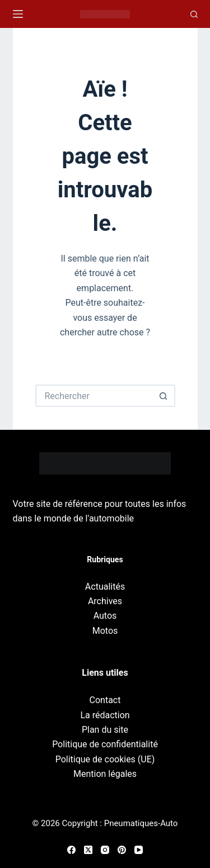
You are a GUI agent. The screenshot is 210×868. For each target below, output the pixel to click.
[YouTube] (139, 850)
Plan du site (105, 730)
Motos (105, 631)
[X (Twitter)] (88, 850)
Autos (105, 616)
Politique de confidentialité (105, 744)
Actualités (105, 587)
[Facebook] (71, 850)
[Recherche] (194, 14)
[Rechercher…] (94, 396)
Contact (105, 700)
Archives (105, 601)
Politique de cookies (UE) (105, 759)
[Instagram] (105, 850)
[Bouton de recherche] (164, 396)
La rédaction (105, 715)
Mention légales (105, 774)
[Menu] (18, 14)
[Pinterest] (122, 850)
